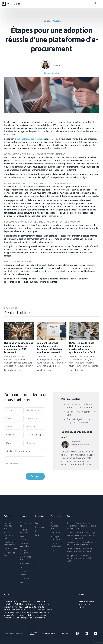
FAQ (37, 535)
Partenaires (40, 523)
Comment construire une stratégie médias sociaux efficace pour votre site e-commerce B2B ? (81, 535)
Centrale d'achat (23, 573)
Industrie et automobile (25, 545)
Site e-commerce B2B (9, 535)
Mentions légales (33, 633)
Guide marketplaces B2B (57, 526)
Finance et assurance (24, 551)
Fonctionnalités (11, 549)
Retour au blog (52, 73)
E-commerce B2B (25, 558)
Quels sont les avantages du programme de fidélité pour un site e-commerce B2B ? (81, 526)
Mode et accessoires (25, 531)
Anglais (57, 21)
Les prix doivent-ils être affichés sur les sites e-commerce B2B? (81, 543)
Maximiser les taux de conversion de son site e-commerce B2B (81, 550)
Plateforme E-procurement (10, 543)
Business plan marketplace (57, 545)
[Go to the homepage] (11, 4)
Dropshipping (26, 578)
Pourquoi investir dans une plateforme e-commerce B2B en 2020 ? (80, 558)
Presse (38, 531)
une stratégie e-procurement (30, 139)
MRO (22, 568)
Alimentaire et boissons (25, 524)
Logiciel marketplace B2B (9, 526)
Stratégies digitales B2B (56, 538)
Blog (53, 550)
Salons (23, 582)
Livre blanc (56, 533)
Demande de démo (10, 554)
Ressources (40, 527)
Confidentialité (49, 633)
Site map (65, 633)
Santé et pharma (23, 538)
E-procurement (26, 564)
